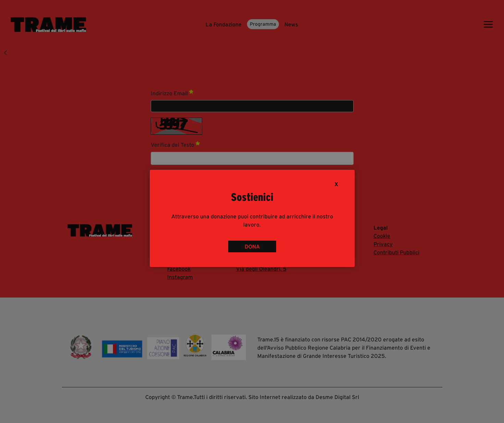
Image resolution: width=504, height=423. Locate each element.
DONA (252, 246)
